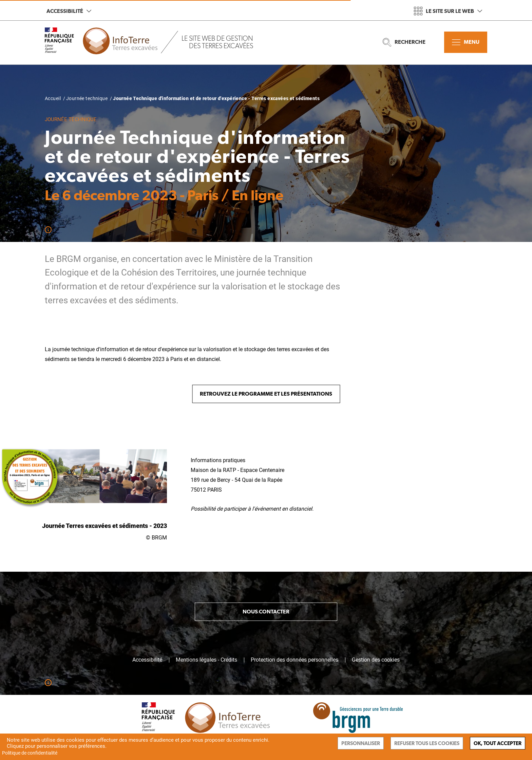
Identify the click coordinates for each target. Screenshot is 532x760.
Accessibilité (69, 11)
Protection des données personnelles (294, 660)
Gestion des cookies (376, 660)
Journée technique (87, 98)
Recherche (404, 42)
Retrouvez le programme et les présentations (266, 394)
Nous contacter (266, 612)
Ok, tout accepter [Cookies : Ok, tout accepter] (498, 743)
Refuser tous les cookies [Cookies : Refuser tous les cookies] (427, 743)
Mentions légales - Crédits (206, 660)
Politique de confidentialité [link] (30, 753)
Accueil (53, 98)
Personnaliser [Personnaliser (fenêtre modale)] (361, 743)
